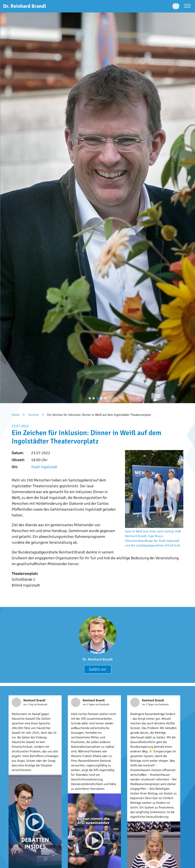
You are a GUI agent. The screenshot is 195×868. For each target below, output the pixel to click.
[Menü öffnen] (187, 6)
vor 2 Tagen (89, 704)
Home (16, 415)
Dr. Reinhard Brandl (98, 659)
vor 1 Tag (28, 704)
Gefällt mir (98, 669)
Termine (33, 415)
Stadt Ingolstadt (44, 467)
